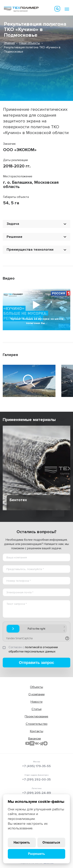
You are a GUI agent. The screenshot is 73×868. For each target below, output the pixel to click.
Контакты (37, 731)
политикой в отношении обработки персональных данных (33, 649)
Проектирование (36, 716)
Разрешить (36, 854)
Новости (36, 702)
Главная (9, 43)
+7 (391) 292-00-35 (36, 780)
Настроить (22, 842)
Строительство (37, 724)
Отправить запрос (36, 663)
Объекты (36, 687)
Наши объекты (30, 43)
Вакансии (35, 739)
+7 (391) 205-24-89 (37, 793)
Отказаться (51, 842)
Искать (57, 9)
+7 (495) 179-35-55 (36, 766)
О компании (36, 694)
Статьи (36, 709)
